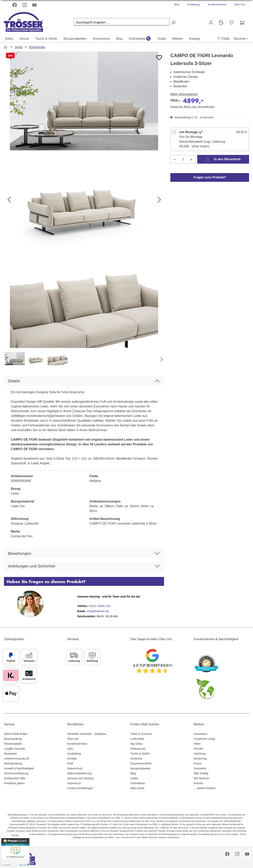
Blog (177, 4)
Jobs (70, 749)
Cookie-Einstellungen (80, 788)
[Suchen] (173, 23)
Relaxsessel (138, 749)
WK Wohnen (201, 778)
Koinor (198, 763)
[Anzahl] (183, 159)
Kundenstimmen (217, 4)
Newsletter (10, 754)
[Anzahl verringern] (175, 159)
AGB (70, 763)
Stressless (200, 768)
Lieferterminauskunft (17, 759)
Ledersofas (137, 739)
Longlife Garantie (15, 749)
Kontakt (72, 759)
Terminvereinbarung (16, 773)
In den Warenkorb (223, 158)
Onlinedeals (138, 783)
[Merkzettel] (232, 23)
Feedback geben (14, 783)
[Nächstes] (159, 200)
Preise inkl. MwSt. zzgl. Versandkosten (192, 107)
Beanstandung (13, 739)
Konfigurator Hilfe (15, 778)
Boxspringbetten (140, 768)
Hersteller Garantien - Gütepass (87, 734)
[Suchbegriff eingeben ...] (122, 22)
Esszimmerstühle (141, 763)
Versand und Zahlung (80, 778)
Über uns (73, 739)
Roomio (198, 783)
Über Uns (240, 4)
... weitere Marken (205, 788)
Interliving (200, 754)
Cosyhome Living (204, 739)
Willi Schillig (201, 773)
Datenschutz (75, 768)
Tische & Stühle (140, 754)
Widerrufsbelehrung (79, 773)
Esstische (136, 759)
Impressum (74, 783)
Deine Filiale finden (16, 734)
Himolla (198, 749)
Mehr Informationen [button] (184, 94)
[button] (223, 39)
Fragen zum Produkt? (210, 177)
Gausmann (200, 734)
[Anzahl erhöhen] (192, 159)
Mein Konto (137, 788)
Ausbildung (194, 4)
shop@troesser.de (98, 611)
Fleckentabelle (13, 744)
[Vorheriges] (9, 200)
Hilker (197, 744)
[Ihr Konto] (211, 23)
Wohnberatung (13, 763)
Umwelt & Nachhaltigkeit (19, 768)
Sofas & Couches (141, 734)
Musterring (200, 759)
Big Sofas (136, 744)
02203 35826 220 (99, 606)
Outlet (134, 778)
